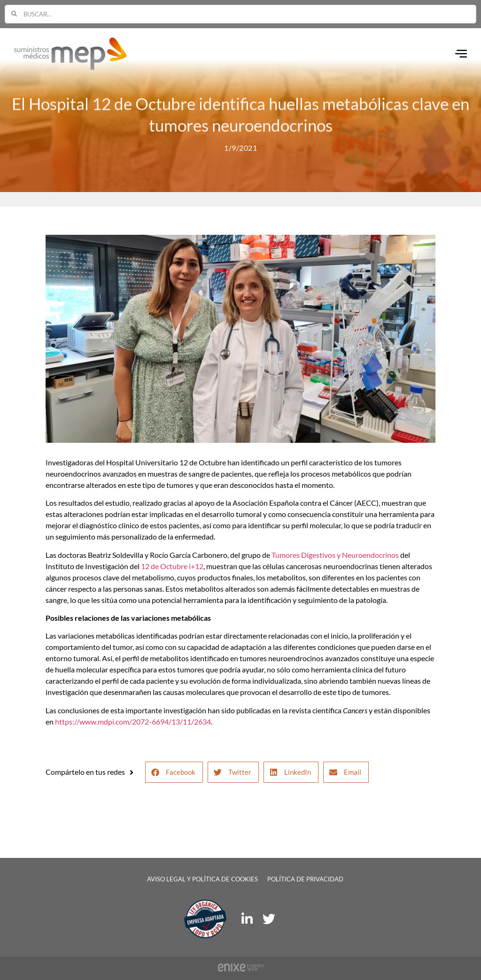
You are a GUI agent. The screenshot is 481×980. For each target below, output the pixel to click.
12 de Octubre (164, 566)
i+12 (196, 566)
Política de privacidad (305, 879)
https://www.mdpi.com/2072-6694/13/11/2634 (133, 721)
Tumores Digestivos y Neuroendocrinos (335, 555)
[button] (174, 772)
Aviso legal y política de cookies (202, 879)
